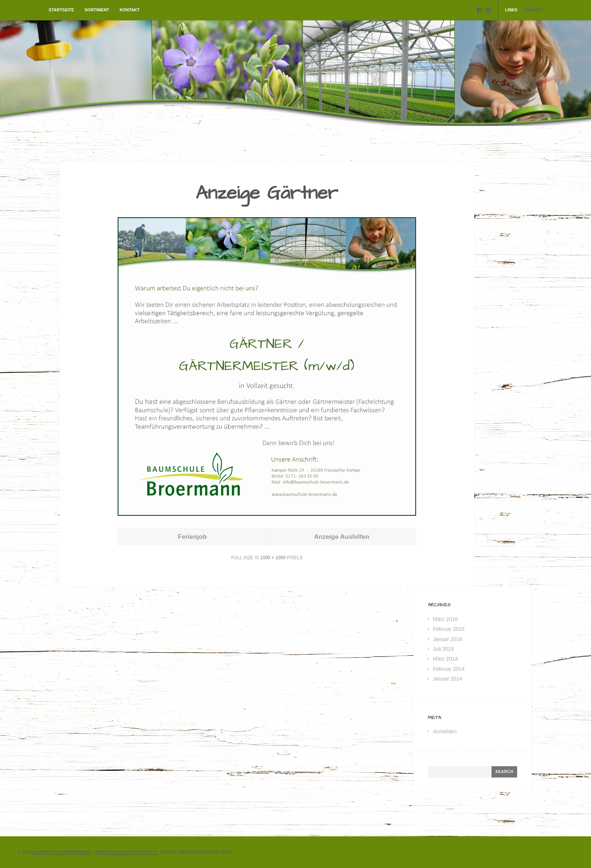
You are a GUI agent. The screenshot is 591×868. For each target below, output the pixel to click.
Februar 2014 (449, 669)
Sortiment (97, 10)
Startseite (61, 10)
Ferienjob (192, 537)
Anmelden (445, 732)
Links (511, 10)
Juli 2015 (444, 649)
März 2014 (446, 659)
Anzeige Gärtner (267, 193)
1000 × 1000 (273, 558)
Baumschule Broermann (61, 852)
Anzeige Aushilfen (342, 537)
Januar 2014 (448, 679)
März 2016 (446, 619)
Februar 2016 (449, 629)
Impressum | (110, 852)
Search (534, 10)
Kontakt (129, 10)
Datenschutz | (141, 852)
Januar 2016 (448, 639)
